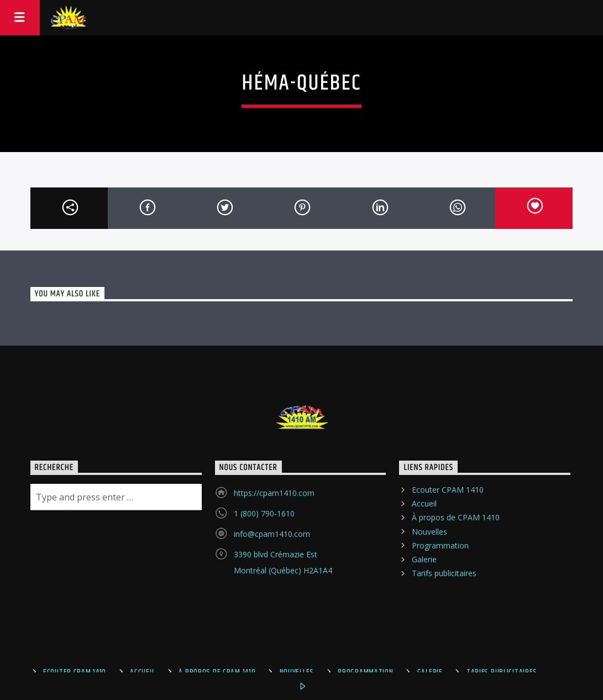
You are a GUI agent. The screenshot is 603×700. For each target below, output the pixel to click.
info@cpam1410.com (272, 534)
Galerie (424, 559)
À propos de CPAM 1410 (456, 517)
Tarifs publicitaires (444, 573)
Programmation (440, 545)
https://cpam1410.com (274, 493)
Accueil (424, 503)
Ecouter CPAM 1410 (448, 490)
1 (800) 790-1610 (264, 513)
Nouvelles (429, 532)
